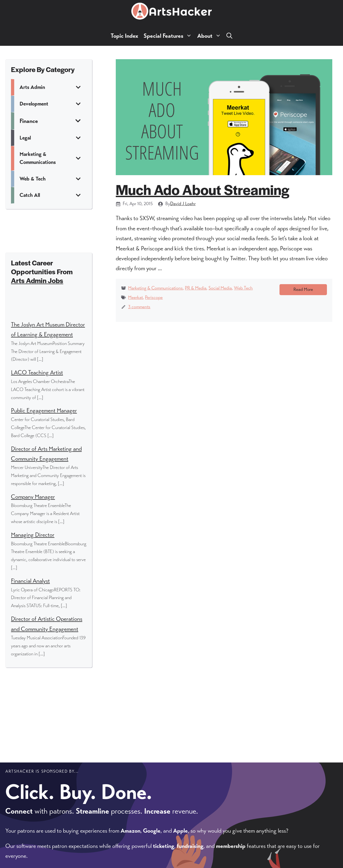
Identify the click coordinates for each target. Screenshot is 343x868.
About (210, 36)
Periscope (154, 297)
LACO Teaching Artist (37, 372)
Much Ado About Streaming (202, 189)
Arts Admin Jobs (37, 280)
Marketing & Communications (155, 288)
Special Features (169, 36)
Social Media (220, 288)
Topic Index (124, 36)
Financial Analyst (30, 581)
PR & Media (196, 288)
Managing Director (33, 535)
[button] (229, 36)
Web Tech (243, 288)
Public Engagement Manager (44, 410)
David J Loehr (183, 204)
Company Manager (33, 497)
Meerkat (135, 297)
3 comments (139, 307)
